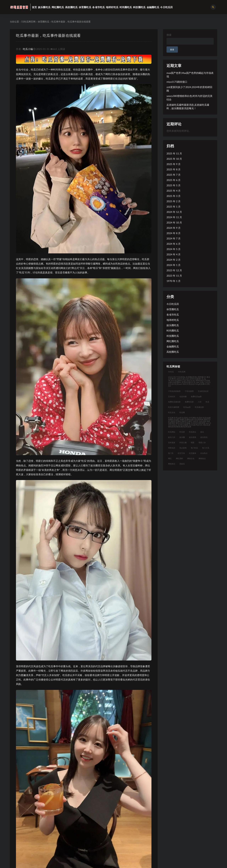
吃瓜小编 (28, 49)
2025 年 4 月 (174, 191)
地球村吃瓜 (173, 320)
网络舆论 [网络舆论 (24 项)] (172, 464)
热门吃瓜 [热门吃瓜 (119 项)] (194, 448)
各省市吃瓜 (173, 315)
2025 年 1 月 (174, 207)
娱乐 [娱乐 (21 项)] (202, 432)
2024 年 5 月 (174, 249)
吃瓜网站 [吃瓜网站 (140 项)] (172, 432)
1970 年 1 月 (174, 281)
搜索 (169, 35)
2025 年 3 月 (174, 196)
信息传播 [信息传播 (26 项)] (183, 396)
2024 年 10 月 (174, 222)
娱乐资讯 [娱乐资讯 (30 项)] (204, 437)
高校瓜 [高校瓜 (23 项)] (182, 464)
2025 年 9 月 (174, 164)
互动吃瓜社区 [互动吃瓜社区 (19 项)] (203, 391)
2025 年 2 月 (174, 201)
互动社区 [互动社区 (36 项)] (172, 396)
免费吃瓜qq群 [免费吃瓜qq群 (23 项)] (196, 396)
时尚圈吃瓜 (173, 331)
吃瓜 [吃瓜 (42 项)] (207, 402)
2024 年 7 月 (174, 238)
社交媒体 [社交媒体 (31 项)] (193, 453)
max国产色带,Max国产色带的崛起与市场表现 (190, 75)
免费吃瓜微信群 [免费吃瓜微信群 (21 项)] (174, 402)
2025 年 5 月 (174, 185)
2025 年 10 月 (174, 159)
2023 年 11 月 (174, 276)
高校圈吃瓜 (173, 352)
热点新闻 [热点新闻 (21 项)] (183, 448)
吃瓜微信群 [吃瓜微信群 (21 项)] (199, 407)
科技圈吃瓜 (173, 336)
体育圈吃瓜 (44, 22)
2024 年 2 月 (174, 260)
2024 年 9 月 (174, 228)
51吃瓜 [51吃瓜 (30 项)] (171, 372)
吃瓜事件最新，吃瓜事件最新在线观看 (48, 35)
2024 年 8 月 (174, 233)
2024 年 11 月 (174, 217)
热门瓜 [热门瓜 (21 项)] (171, 453)
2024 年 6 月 (174, 244)
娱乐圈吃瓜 (173, 325)
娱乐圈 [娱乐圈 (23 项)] (182, 437)
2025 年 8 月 (174, 169)
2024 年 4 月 (174, 254)
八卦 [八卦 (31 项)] (200, 402)
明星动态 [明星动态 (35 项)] (172, 448)
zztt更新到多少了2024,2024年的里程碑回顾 (189, 89)
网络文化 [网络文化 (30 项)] (191, 458)
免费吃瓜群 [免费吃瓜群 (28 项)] (189, 402)
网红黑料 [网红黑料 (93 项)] (179, 458)
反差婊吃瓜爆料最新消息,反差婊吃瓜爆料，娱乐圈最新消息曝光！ (188, 107)
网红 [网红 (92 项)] (170, 458)
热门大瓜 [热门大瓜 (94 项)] (206, 448)
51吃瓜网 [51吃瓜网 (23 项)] (182, 372)
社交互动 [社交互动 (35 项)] (181, 453)
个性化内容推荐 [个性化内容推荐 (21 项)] (174, 391)
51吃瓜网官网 (28, 22)
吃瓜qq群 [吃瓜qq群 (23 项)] (187, 407)
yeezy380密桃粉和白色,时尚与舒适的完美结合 (189, 98)
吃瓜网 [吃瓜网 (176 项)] (182, 412)
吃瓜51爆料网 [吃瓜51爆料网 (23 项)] (174, 407)
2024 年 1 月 (174, 265)
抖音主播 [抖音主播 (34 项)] (183, 442)
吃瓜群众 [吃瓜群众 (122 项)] (193, 432)
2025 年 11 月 (174, 153)
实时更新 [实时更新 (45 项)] (172, 442)
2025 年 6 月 (174, 180)
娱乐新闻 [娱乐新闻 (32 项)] (193, 437)
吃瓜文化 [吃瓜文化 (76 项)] (172, 412)
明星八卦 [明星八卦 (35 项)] (202, 442)
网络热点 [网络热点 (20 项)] (202, 458)
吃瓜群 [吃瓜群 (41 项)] (182, 432)
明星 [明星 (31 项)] (193, 442)
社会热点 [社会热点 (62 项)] (204, 453)
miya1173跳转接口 (177, 82)
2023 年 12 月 (174, 270)
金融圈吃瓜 (173, 346)
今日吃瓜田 (173, 304)
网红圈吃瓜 (173, 341)
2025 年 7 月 (174, 175)
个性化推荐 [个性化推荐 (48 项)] (189, 391)
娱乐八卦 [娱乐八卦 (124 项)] (172, 437)
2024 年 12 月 (174, 212)
